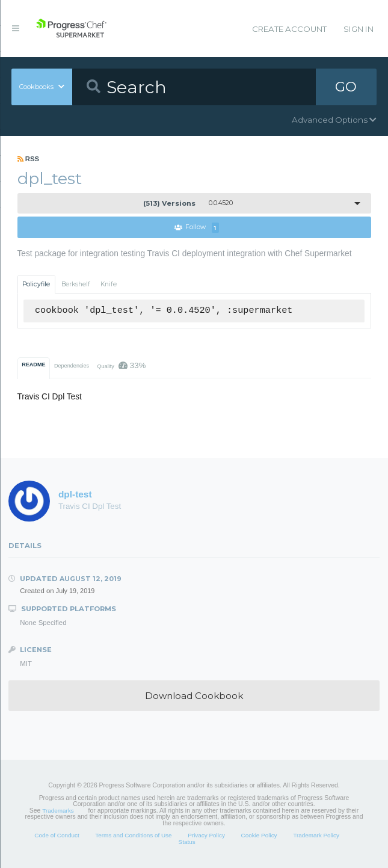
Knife (109, 284)
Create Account (289, 29)
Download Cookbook (194, 696)
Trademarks (58, 811)
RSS (29, 159)
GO (346, 87)
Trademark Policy (316, 835)
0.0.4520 (188, 203)
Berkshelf (76, 284)
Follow (197, 228)
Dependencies (72, 366)
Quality (121, 365)
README (33, 365)
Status (187, 842)
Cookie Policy (259, 835)
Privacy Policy (206, 835)
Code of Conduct (57, 835)
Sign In (359, 29)
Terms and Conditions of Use (133, 835)
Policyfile (36, 284)
